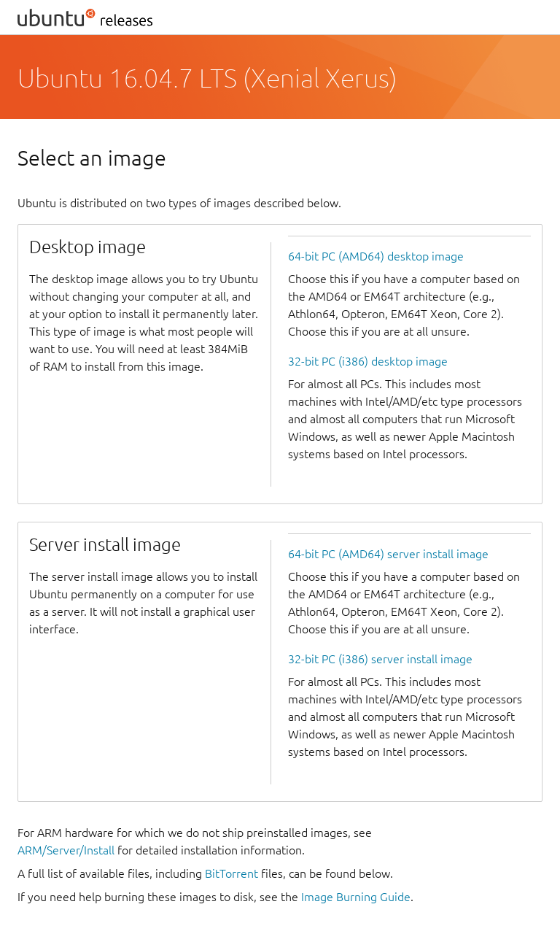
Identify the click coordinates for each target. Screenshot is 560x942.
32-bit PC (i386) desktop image (368, 361)
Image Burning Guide (356, 897)
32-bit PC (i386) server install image (380, 659)
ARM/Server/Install (66, 850)
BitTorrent (232, 873)
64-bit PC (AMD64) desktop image (376, 256)
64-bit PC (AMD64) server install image (388, 554)
